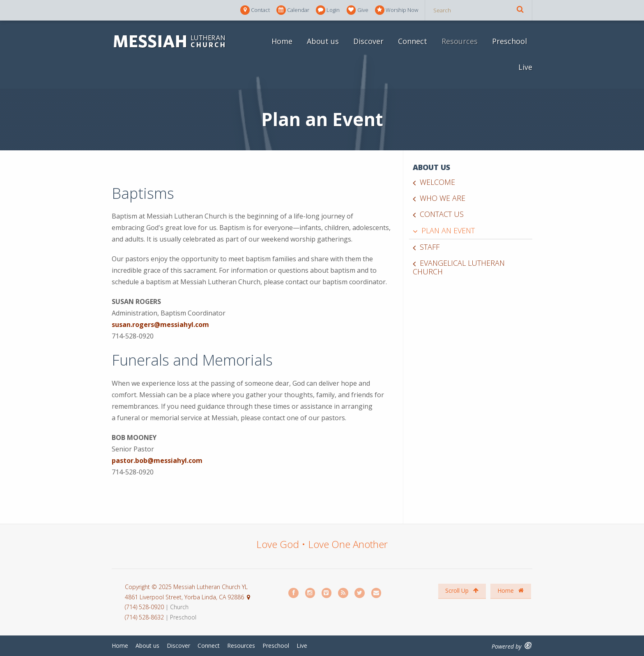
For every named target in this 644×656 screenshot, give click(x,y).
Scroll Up (462, 590)
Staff (430, 247)
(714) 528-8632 (144, 617)
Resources (460, 41)
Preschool (509, 41)
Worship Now (397, 10)
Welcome (437, 182)
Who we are (443, 198)
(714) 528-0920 (145, 607)
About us (323, 41)
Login (328, 10)
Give (358, 10)
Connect (413, 41)
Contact (255, 10)
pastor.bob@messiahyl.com (157, 460)
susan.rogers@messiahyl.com (160, 325)
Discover (368, 41)
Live (525, 67)
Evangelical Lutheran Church (459, 267)
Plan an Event (448, 230)
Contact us (442, 214)
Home (282, 41)
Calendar (293, 10)
